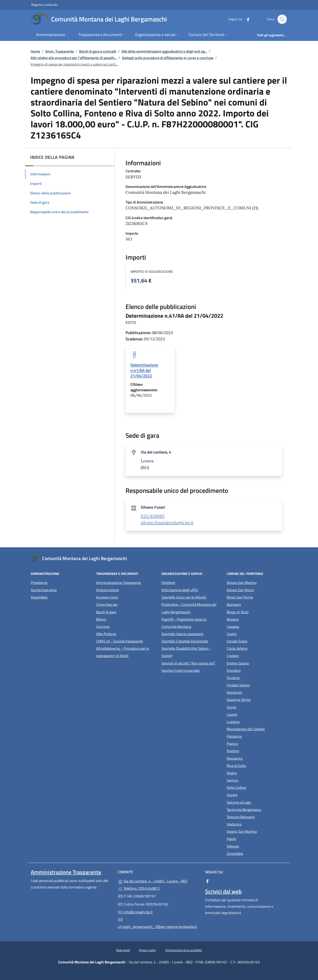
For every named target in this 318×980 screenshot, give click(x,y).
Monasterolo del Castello (257, 729)
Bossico (251, 619)
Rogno (250, 773)
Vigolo (250, 838)
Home (35, 51)
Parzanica (253, 736)
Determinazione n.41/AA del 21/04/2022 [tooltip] (144, 370)
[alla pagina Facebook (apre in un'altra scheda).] (246, 19)
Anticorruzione (107, 590)
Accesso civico (107, 597)
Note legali (123, 950)
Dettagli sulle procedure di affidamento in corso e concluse (168, 58)
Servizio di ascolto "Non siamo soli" (189, 663)
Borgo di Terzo (256, 612)
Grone (250, 707)
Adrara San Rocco (257, 590)
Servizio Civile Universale (192, 670)
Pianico (251, 743)
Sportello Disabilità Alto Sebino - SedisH (186, 652)
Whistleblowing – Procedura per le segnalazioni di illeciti (126, 652)
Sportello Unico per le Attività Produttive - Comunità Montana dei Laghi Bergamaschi (189, 605)
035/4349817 (153, 516)
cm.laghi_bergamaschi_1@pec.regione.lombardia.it (157, 923)
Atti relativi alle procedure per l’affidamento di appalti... (74, 58)
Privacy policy (148, 950)
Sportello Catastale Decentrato (185, 641)
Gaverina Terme (257, 699)
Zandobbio (254, 853)
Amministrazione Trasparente (119, 583)
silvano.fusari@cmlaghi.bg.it (167, 523)
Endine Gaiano (257, 663)
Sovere (251, 794)
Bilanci (101, 619)
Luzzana (233, 722)
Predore (252, 750)
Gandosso (253, 692)
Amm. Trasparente (60, 51)
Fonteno (252, 677)
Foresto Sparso (257, 685)
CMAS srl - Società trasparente (126, 641)
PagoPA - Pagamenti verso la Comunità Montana (192, 623)
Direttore (168, 583)
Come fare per (107, 605)
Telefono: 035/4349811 (139, 888)
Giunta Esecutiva (44, 590)
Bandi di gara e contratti (98, 51)
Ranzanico (253, 758)
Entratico (252, 670)
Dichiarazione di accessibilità (184, 950)
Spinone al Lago (257, 802)
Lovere (251, 714)
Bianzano (253, 604)
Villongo (252, 846)
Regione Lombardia (44, 5)
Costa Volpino (256, 648)
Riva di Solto (255, 765)
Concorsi (103, 627)
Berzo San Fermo (257, 597)
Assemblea (39, 597)
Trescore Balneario (257, 816)
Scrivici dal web (223, 891)
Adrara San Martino (257, 582)
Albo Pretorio (125, 633)
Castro (250, 633)
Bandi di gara (106, 612)
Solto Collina (255, 787)
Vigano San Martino (257, 831)
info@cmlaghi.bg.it (135, 912)
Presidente (39, 583)
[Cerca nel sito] (282, 19)
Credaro (251, 655)
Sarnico (251, 780)
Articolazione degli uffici (180, 590)
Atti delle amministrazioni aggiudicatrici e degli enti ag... (164, 51)
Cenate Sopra (256, 641)
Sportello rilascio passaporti (182, 634)
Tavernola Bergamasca (257, 809)
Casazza (252, 626)
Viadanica (253, 824)
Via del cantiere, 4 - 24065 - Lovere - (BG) (159, 881)
